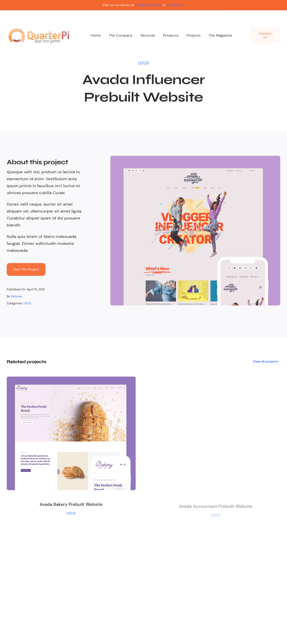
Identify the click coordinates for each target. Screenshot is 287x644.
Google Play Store (149, 5)
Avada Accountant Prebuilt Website (216, 508)
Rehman (17, 297)
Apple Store (176, 5)
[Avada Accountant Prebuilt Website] (216, 384)
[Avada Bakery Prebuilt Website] (71, 381)
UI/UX (143, 62)
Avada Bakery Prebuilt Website (71, 506)
